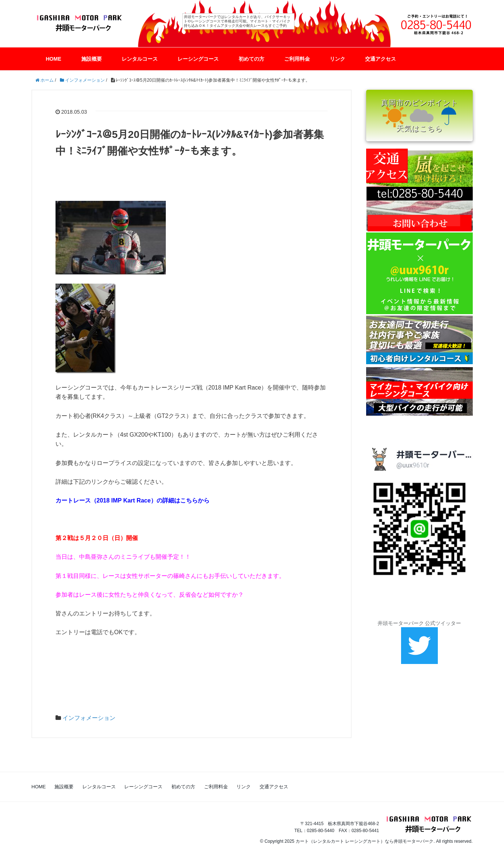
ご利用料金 (297, 59)
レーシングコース (198, 59)
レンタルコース (140, 59)
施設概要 (92, 59)
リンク (337, 59)
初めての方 (251, 59)
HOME (54, 59)
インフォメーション (89, 718)
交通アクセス (380, 59)
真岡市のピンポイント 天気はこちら (419, 116)
